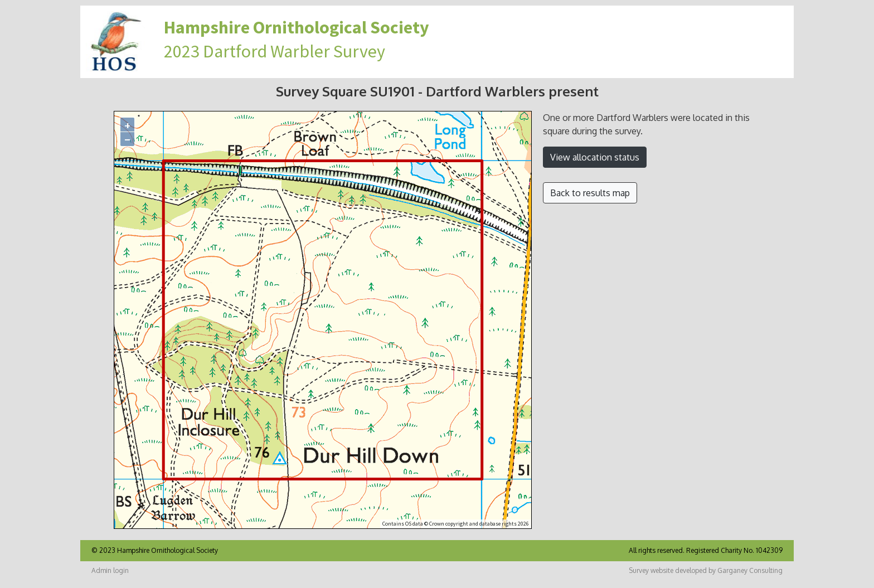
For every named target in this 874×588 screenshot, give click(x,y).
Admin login (110, 570)
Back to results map (590, 193)
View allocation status (595, 157)
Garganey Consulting (750, 570)
